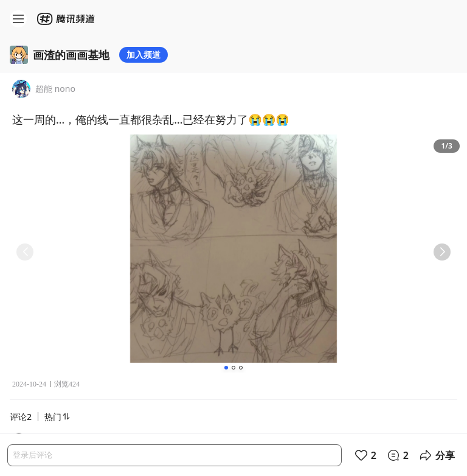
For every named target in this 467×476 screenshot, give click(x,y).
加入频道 (144, 54)
